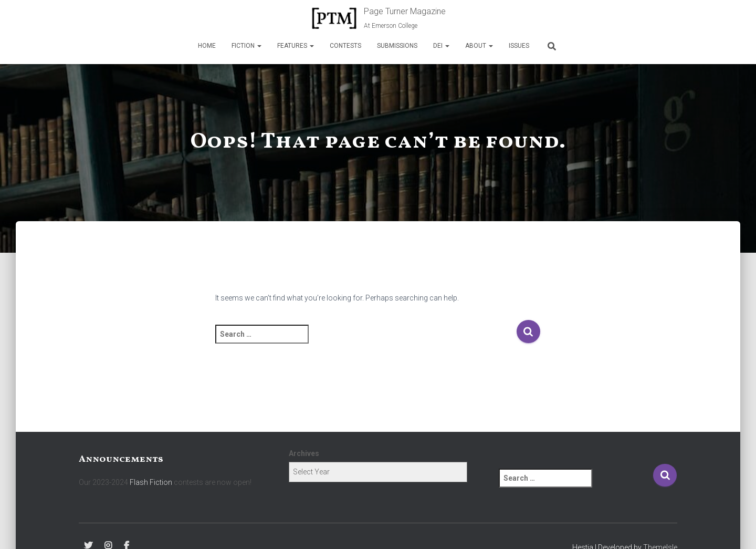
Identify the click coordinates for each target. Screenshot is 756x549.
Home (207, 46)
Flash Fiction (151, 482)
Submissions (397, 46)
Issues (519, 46)
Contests (345, 46)
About (479, 46)
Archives (304, 453)
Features (296, 46)
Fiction (246, 46)
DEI (441, 46)
